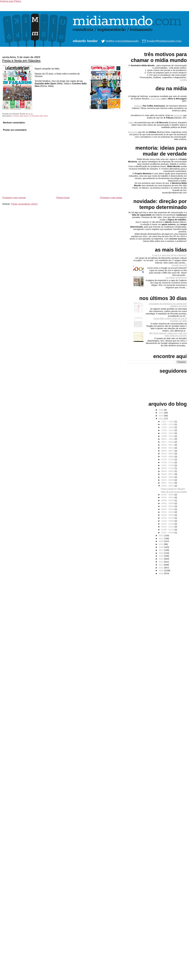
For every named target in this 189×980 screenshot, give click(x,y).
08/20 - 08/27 (168, 451)
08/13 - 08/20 (168, 454)
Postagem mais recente (14, 198)
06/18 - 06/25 (168, 471)
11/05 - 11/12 (168, 430)
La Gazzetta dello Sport (39, 116)
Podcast (138, 106)
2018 (161, 547)
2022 (161, 535)
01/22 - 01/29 (168, 524)
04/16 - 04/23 (168, 497)
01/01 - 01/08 (168, 533)
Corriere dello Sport (21, 116)
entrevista (178, 115)
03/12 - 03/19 (168, 512)
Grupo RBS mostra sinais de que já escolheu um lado (170, 320)
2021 (161, 538)
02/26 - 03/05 (168, 515)
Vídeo (131, 122)
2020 (161, 541)
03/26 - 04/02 (168, 506)
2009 (161, 573)
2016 (161, 553)
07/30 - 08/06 (168, 456)
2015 (161, 556)
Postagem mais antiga (111, 198)
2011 (161, 568)
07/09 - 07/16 (168, 462)
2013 (161, 562)
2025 (161, 413)
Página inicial (63, 198)
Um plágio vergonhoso (176, 277)
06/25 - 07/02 (168, 468)
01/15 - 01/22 (168, 527)
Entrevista (133, 132)
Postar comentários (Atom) (24, 204)
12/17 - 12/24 (168, 421)
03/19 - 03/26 (168, 509)
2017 (161, 550)
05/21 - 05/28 (168, 480)
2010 (161, 570)
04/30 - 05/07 (168, 486)
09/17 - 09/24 (168, 442)
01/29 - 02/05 (168, 521)
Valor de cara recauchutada (174, 492)
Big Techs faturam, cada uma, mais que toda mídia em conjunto (168, 334)
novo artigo (156, 99)
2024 (161, 416)
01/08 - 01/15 (168, 530)
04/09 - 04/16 (168, 500)
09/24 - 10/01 (168, 439)
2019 (161, 544)
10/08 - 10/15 (168, 436)
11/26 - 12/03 (168, 427)
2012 (161, 565)
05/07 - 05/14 (168, 483)
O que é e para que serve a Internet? (169, 255)
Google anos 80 (179, 265)
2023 (161, 419)
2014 (161, 559)
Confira (183, 80)
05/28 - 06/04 (168, 477)
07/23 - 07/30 (168, 459)
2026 (161, 410)
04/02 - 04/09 (168, 503)
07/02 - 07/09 (168, 465)
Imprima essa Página (11, 1)
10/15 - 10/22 (168, 433)
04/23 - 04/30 (168, 495)
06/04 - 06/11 (168, 474)
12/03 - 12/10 (168, 424)
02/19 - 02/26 (168, 518)
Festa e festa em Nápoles (21, 61)
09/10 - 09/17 (168, 445)
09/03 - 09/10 (168, 448)
